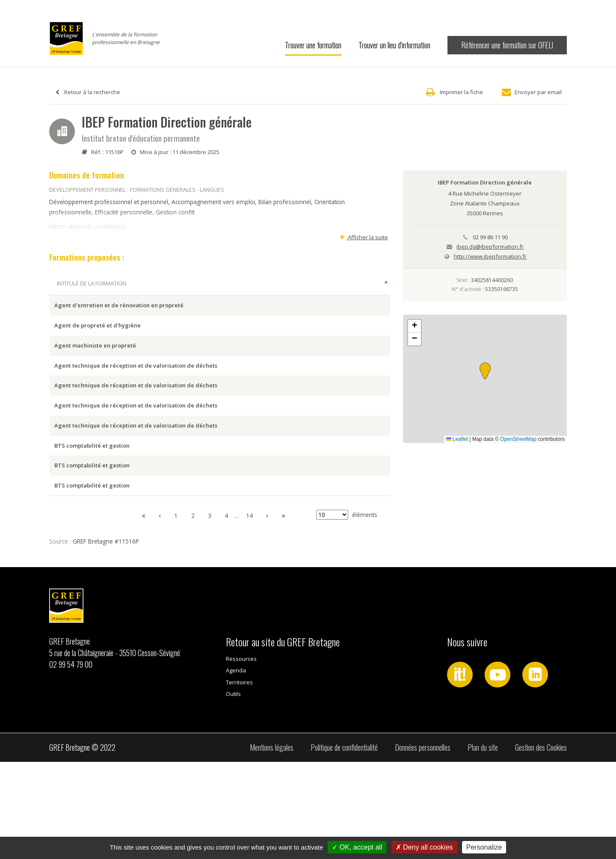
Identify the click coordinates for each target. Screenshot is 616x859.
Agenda (236, 768)
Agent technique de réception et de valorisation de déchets (136, 399)
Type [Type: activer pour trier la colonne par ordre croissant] (375, 283)
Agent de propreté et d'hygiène (98, 340)
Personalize (484, 847)
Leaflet (457, 439)
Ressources (241, 756)
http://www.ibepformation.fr (490, 256)
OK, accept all (357, 847)
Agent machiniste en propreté (95, 370)
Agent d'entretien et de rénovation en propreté (119, 310)
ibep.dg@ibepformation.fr (490, 247)
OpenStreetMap (518, 439)
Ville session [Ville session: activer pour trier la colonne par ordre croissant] (258, 283)
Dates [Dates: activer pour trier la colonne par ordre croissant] (312, 283)
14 (249, 613)
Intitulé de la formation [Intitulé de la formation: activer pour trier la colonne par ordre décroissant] (92, 283)
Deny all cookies (424, 847)
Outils (233, 791)
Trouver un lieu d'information (394, 45)
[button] (485, 371)
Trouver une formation (313, 45)
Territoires (239, 779)
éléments (347, 612)
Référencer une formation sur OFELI (507, 45)
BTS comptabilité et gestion (92, 518)
